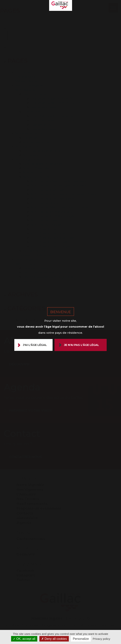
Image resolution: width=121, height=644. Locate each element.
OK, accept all (24, 639)
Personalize (81, 639)
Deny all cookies (54, 639)
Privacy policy (102, 639)
